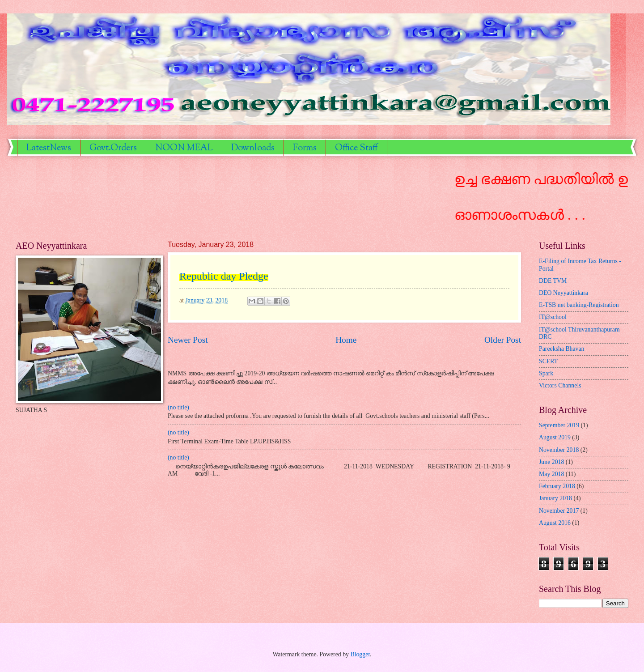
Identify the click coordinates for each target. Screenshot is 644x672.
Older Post (503, 340)
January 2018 (555, 498)
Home (346, 340)
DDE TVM (553, 281)
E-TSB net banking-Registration (579, 305)
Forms (305, 148)
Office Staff (356, 148)
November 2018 (559, 450)
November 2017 (559, 511)
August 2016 (555, 523)
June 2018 (551, 462)
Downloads (253, 148)
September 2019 (559, 425)
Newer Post (188, 340)
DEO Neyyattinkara (563, 293)
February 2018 (557, 486)
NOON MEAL (184, 148)
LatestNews (49, 148)
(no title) (178, 407)
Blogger (360, 654)
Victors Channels (560, 385)
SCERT (548, 361)
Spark (546, 373)
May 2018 (551, 474)
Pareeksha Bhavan (562, 349)
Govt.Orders (113, 148)
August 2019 (555, 437)
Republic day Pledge (224, 276)
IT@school (553, 317)
